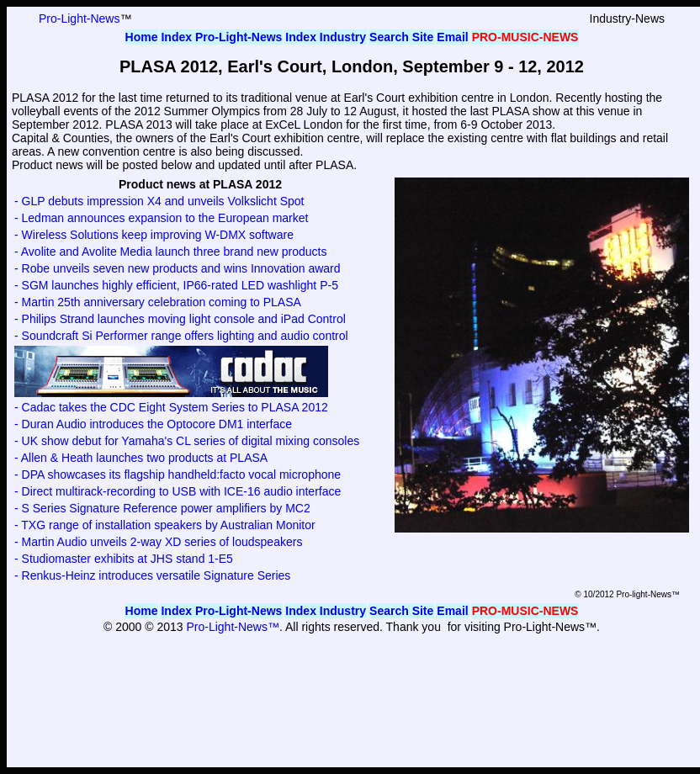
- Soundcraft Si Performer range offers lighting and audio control (181, 336)
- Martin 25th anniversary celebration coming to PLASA (158, 302)
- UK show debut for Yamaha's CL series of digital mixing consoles (187, 441)
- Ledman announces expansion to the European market (161, 218)
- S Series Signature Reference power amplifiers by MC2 (162, 508)
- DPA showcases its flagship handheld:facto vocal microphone (178, 474)
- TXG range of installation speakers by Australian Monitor (165, 525)
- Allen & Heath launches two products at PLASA (141, 458)
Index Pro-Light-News (221, 37)
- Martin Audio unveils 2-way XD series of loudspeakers (158, 542)
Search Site (401, 37)
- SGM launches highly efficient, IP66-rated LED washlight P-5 (176, 285)
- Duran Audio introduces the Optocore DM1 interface (153, 424)
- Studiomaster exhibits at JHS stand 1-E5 (124, 559)
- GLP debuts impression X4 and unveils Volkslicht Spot (159, 201)
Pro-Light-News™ (232, 627)
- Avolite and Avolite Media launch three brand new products (171, 252)
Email (452, 37)
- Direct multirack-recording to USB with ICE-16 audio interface (178, 491)
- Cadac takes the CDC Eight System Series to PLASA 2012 (171, 407)
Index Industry (326, 37)
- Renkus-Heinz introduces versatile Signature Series (152, 575)
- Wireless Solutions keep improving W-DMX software (154, 235)
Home (142, 37)
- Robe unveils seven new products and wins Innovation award (178, 268)
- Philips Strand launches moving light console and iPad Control (180, 319)
